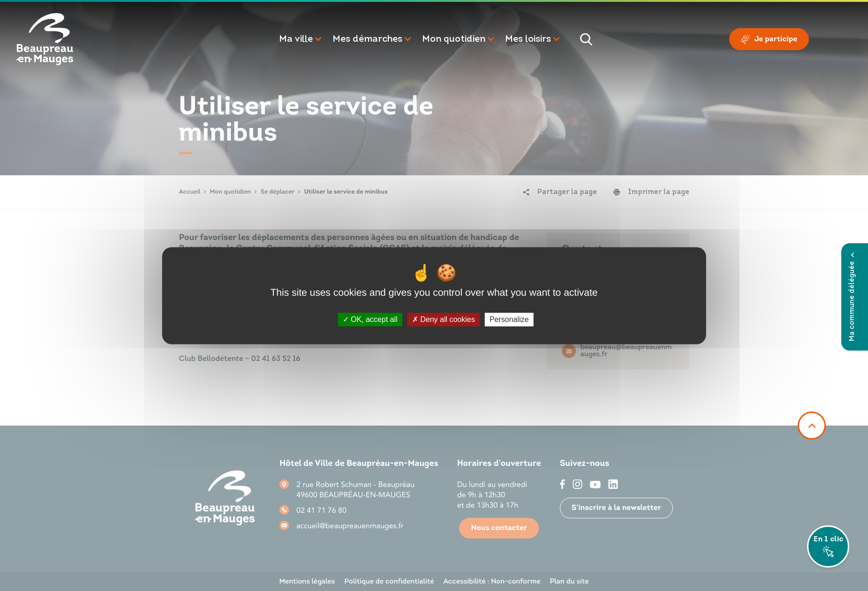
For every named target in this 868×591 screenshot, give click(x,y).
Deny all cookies (444, 319)
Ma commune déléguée (852, 297)
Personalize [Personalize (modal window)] (509, 319)
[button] (301, 39)
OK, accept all (370, 319)
